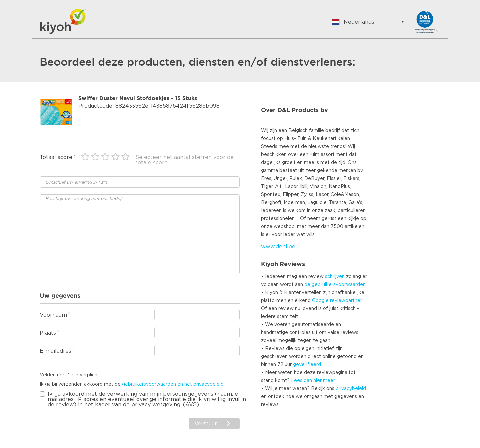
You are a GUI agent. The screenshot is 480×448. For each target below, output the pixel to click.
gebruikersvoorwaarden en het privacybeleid (173, 384)
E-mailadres (55, 351)
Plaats (48, 333)
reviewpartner (346, 301)
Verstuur (206, 424)
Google (320, 301)
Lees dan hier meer (313, 381)
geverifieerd (307, 365)
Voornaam (53, 315)
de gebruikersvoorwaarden (335, 285)
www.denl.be (278, 247)
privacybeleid (351, 389)
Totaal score (56, 157)
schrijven (335, 277)
